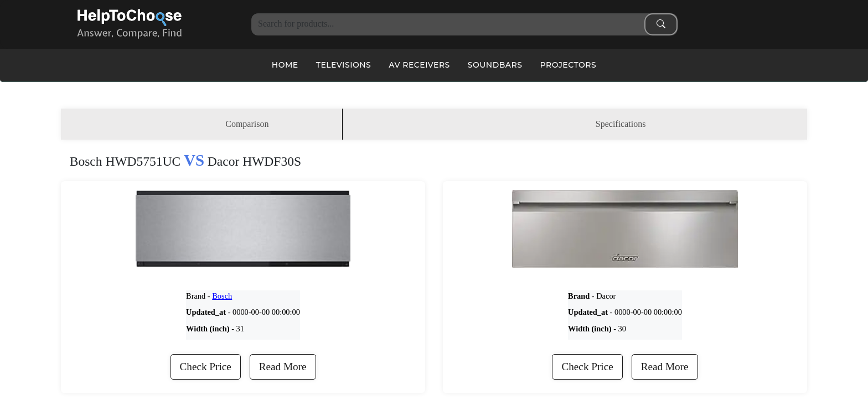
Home (285, 65)
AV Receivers (419, 65)
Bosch (222, 296)
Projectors (568, 65)
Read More (283, 367)
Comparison (247, 124)
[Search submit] (661, 24)
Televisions (344, 65)
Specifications (621, 124)
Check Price (206, 367)
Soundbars (495, 65)
